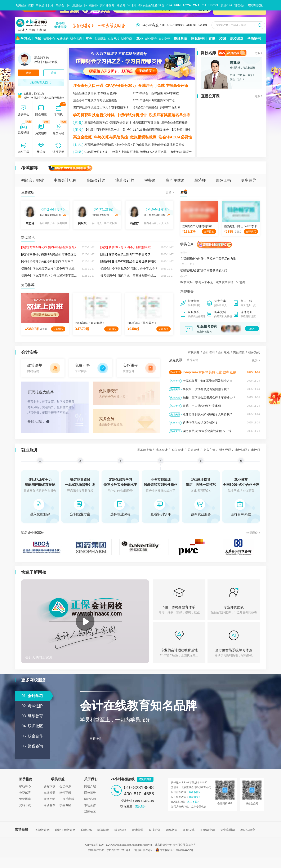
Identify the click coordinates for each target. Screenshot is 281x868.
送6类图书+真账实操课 (197, 226)
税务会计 (178, 450)
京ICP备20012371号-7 (118, 850)
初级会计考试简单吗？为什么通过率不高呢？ (50, 276)
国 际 (78, 152)
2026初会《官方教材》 (90, 323)
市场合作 (90, 805)
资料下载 (25, 805)
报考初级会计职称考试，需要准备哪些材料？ (130, 276)
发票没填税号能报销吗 (99, 145)
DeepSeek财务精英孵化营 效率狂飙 (209, 372)
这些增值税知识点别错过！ (200, 423)
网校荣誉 (90, 793)
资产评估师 (107, 5)
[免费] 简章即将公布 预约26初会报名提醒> (49, 247)
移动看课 (49, 805)
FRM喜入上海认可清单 (124, 152)
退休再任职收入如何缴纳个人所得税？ (208, 414)
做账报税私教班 (143, 137)
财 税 (78, 145)
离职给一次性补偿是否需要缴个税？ (206, 389)
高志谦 (30, 215)
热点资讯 (28, 237)
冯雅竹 (134, 215)
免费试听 (28, 192)
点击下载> (193, 802)
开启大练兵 (36, 421)
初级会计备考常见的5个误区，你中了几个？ (129, 268)
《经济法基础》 (103, 210)
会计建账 (224, 352)
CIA (204, 5)
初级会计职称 (25, 5)
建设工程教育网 (65, 830)
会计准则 (209, 352)
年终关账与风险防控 (111, 137)
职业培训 (155, 830)
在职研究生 (255, 5)
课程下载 (49, 786)
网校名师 (90, 799)
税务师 (93, 5)
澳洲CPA (226, 5)
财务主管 (209, 450)
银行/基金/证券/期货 (151, 5)
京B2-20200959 (96, 850)
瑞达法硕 (120, 830)
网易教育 (172, 830)
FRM (177, 5)
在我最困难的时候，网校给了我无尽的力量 (208, 259)
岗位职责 (239, 352)
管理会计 (240, 5)
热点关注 (175, 372)
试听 (64, 215)
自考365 (86, 830)
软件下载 (65, 793)
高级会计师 (63, 5)
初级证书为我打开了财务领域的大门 (204, 270)
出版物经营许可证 (143, 850)
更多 (169, 192)
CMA (196, 5)
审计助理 (241, 450)
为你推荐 (28, 285)
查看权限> (194, 792)
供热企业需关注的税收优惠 (133, 145)
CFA (169, 5)
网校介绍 (90, 786)
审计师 (132, 5)
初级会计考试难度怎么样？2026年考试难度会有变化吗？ (58, 268)
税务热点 (254, 352)
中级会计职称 (45, 5)
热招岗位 (252, 533)
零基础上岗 (144, 450)
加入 (252, 329)
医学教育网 (42, 830)
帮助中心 (25, 786)
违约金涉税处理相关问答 (168, 145)
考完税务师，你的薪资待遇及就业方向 (208, 381)
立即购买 (58, 329)
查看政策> (194, 797)
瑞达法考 (103, 830)
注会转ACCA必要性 (175, 137)
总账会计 (193, 450)
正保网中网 (208, 830)
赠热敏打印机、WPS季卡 (241, 226)
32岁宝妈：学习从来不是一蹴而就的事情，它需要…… (216, 282)
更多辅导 (249, 180)
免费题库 (25, 799)
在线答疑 (49, 793)
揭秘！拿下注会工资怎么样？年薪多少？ (209, 397)
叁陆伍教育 (248, 830)
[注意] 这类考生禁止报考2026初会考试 (125, 254)
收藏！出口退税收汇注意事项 (202, 406)
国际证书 (223, 180)
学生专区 (65, 805)
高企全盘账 (82, 137)
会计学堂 (137, 830)
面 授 (78, 130)
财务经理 (225, 450)
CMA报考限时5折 (96, 152)
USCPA (213, 5)
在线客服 (145, 779)
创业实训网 (228, 830)
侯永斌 (82, 215)
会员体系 (65, 786)
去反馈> (140, 806)
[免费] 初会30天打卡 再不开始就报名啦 (126, 247)
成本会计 (162, 450)
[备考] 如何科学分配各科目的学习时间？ (47, 261)
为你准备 (187, 291)
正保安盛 (189, 830)
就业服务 (30, 450)
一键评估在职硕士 (180, 152)
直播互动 (49, 799)
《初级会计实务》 (53, 210)
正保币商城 (67, 799)
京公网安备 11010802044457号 (174, 850)
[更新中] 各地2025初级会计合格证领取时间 (128, 261)
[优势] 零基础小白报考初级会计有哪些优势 (49, 254)
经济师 (121, 5)
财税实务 (194, 352)
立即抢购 (209, 232)
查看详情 (95, 739)
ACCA (187, 5)
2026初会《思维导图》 (142, 323)
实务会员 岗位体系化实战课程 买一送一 (209, 431)
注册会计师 (80, 5)
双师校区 (90, 811)
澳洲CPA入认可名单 (153, 152)
